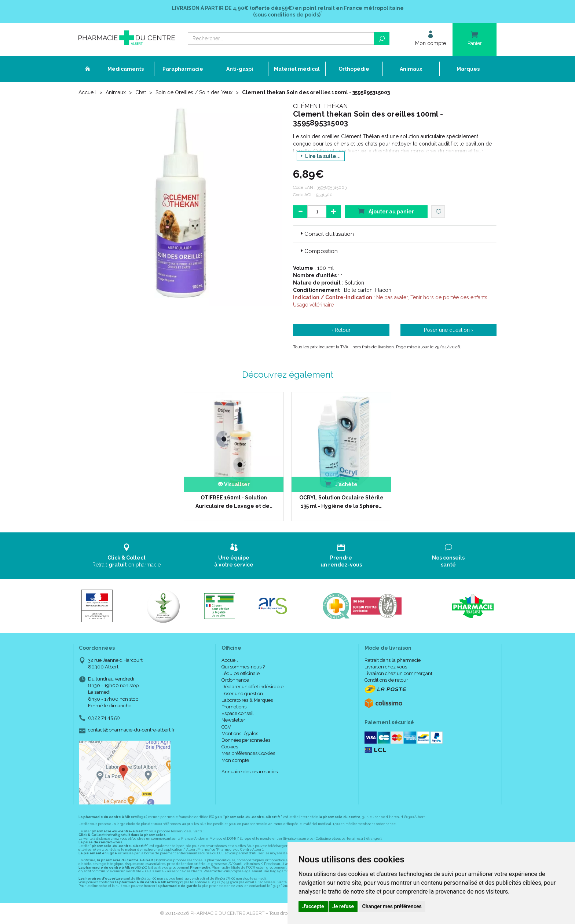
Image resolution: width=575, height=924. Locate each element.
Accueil (87, 92)
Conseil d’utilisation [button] (326, 234)
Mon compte (235, 760)
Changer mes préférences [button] (392, 906)
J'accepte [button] (313, 906)
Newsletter (233, 720)
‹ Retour (341, 330)
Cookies (230, 747)
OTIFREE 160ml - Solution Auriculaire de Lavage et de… (234, 502)
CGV (226, 727)
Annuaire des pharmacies (250, 772)
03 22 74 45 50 (104, 718)
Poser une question (242, 694)
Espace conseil (238, 713)
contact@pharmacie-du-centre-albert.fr (131, 730)
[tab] (395, 234)
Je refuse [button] (343, 906)
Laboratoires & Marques (247, 700)
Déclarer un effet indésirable (252, 687)
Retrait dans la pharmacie (393, 660)
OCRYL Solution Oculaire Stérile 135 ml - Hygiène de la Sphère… (341, 502)
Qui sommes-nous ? (243, 667)
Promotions (234, 707)
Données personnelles (246, 740)
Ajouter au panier (386, 211)
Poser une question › (448, 330)
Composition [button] (318, 251)
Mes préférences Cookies (248, 753)
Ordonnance (235, 680)
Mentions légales (240, 734)
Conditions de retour (386, 680)
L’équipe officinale (241, 673)
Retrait (127, 555)
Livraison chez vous (386, 667)
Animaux (116, 92)
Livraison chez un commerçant (398, 673)
